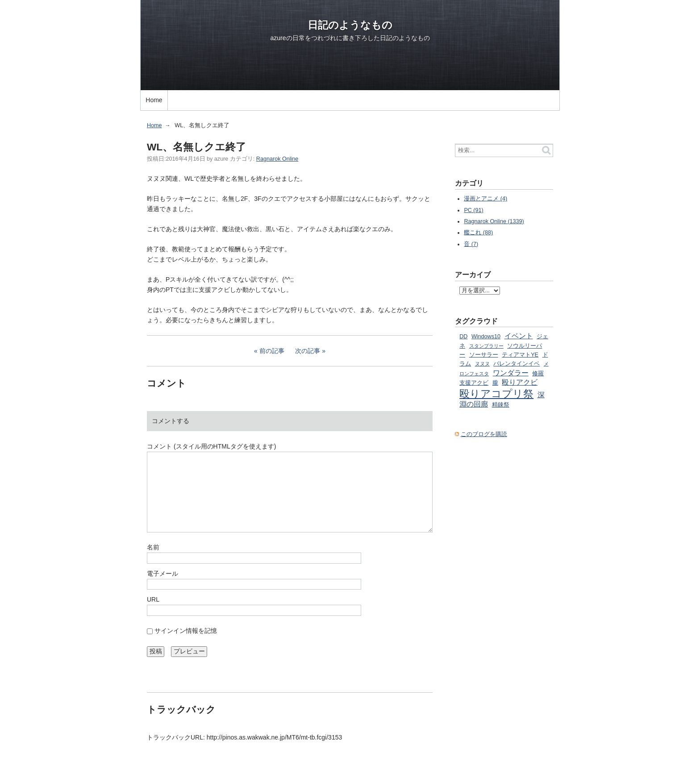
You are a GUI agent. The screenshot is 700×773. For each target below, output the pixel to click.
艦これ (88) (478, 233)
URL (153, 599)
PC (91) (473, 210)
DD (463, 337)
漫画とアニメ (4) (485, 199)
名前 (153, 547)
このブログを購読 (484, 434)
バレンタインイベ (517, 364)
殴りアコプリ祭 (496, 394)
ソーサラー (484, 355)
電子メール (162, 574)
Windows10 (486, 337)
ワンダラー (511, 373)
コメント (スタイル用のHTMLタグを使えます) (211, 446)
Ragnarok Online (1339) (494, 221)
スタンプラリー (486, 346)
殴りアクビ (520, 382)
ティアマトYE (520, 355)
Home (154, 100)
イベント (519, 336)
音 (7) (471, 244)
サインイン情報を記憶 (186, 631)
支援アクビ (474, 383)
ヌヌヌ (482, 364)
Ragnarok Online (277, 159)
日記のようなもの (350, 25)
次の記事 (308, 351)
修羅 (538, 374)
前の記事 (272, 351)
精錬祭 (501, 405)
